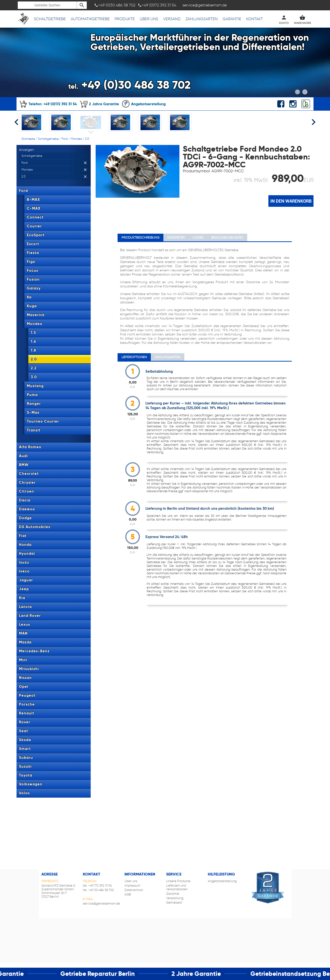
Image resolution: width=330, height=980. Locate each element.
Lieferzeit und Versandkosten (177, 887)
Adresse (50, 874)
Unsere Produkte (178, 881)
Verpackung (175, 898)
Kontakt (255, 19)
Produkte (125, 19)
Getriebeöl (174, 902)
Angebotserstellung (144, 104)
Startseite (28, 139)
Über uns (149, 19)
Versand (172, 19)
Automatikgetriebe (90, 19)
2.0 (87, 139)
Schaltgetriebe (50, 19)
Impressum (132, 885)
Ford (65, 139)
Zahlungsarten (202, 19)
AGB (128, 894)
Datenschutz (134, 890)
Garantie (232, 19)
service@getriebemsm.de (101, 903)
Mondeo (76, 139)
